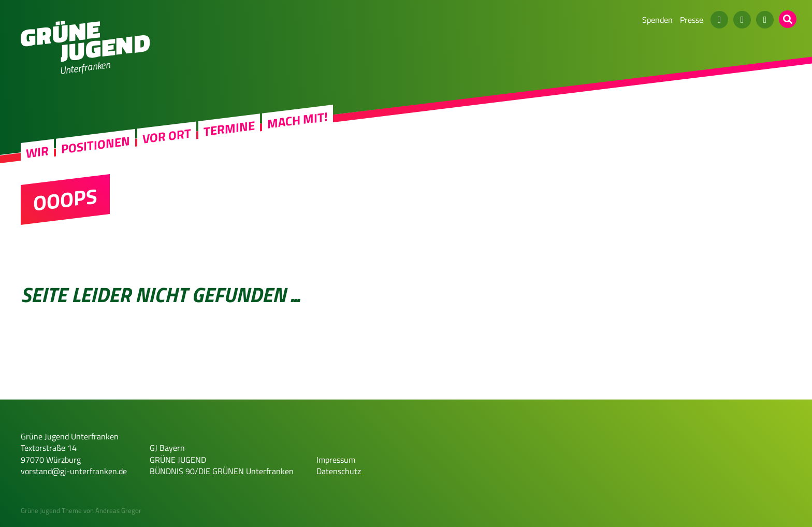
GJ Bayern (167, 448)
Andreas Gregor (118, 510)
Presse (692, 20)
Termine (229, 129)
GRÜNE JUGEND (178, 460)
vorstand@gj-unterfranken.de (74, 471)
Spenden (657, 20)
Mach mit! (298, 120)
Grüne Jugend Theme (51, 510)
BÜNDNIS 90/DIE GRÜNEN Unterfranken (222, 471)
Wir (37, 152)
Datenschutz (339, 471)
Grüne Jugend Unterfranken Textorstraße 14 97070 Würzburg (70, 448)
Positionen (96, 145)
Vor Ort (167, 136)
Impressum (336, 460)
